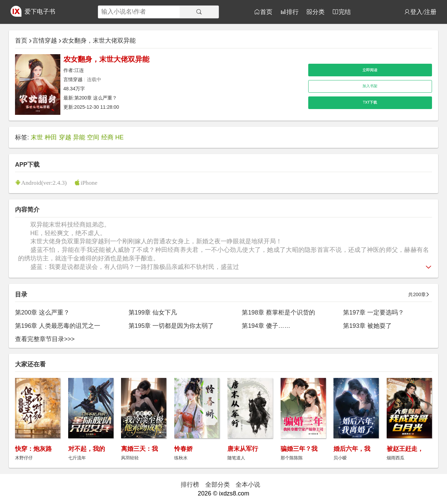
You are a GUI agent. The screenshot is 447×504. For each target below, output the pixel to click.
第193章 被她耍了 (367, 326)
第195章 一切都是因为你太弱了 (171, 326)
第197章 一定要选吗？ (373, 312)
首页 (266, 12)
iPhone (89, 182)
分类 (318, 12)
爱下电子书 (40, 12)
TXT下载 (370, 102)
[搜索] (199, 12)
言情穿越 (45, 41)
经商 (107, 137)
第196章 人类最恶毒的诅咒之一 (58, 326)
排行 (293, 12)
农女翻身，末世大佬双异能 (99, 41)
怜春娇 (183, 449)
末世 (37, 137)
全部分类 (218, 485)
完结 (345, 12)
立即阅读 (370, 70)
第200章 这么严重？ (96, 98)
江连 (79, 70)
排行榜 (190, 485)
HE (120, 137)
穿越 (65, 137)
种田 (51, 137)
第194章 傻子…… (266, 326)
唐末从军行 (243, 449)
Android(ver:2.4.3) (44, 182)
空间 (93, 137)
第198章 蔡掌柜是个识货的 (278, 312)
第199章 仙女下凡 (153, 312)
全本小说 (248, 485)
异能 (79, 137)
